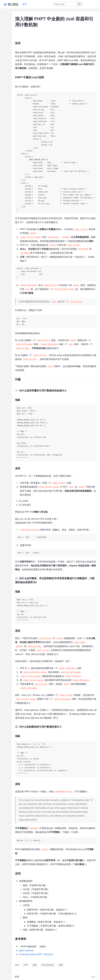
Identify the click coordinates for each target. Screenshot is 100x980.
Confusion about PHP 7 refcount (36, 954)
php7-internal (26, 950)
